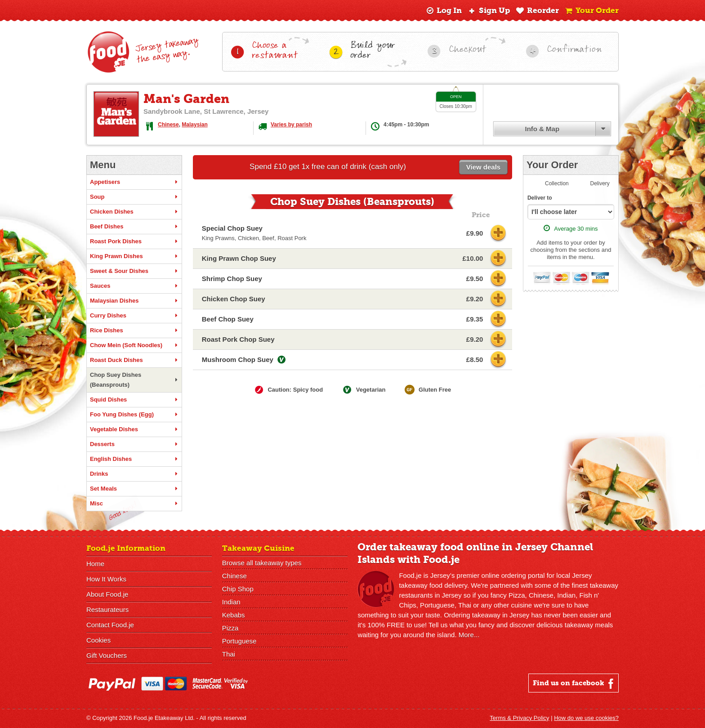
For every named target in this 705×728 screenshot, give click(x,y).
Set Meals (134, 489)
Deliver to (540, 198)
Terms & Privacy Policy (519, 718)
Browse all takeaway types (262, 563)
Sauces (134, 286)
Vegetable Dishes (134, 429)
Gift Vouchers (107, 655)
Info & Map (542, 129)
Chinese (168, 125)
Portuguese (239, 641)
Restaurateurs (107, 610)
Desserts (134, 444)
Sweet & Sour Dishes (134, 271)
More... (469, 635)
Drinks (134, 474)
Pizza (230, 628)
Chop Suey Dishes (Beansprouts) (134, 380)
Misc (134, 504)
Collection (557, 183)
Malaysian (194, 125)
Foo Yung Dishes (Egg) (134, 415)
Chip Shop (238, 589)
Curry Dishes (134, 316)
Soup (134, 197)
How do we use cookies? (586, 718)
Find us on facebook (574, 683)
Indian (231, 602)
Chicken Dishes (134, 212)
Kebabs (234, 615)
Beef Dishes (134, 227)
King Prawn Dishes (134, 256)
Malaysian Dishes (134, 301)
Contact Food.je (110, 625)
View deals (483, 167)
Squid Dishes (134, 400)
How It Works (106, 579)
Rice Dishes (134, 331)
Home (95, 564)
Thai (229, 654)
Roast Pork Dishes (134, 241)
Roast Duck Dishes (134, 360)
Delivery (600, 183)
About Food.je (107, 594)
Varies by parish (291, 125)
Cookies (98, 640)
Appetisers (134, 182)
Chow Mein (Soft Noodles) (134, 345)
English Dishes (134, 459)
